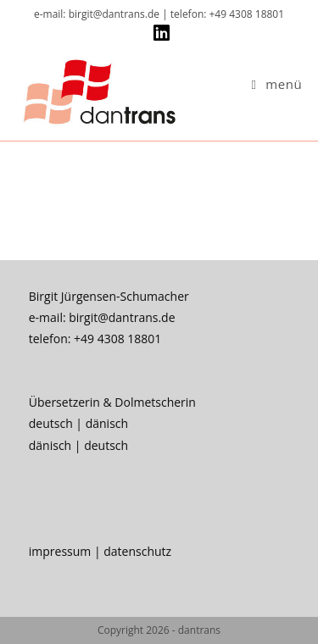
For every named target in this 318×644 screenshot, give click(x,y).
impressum (60, 551)
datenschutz (137, 551)
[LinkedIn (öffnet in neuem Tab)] (159, 33)
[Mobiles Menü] (277, 84)
